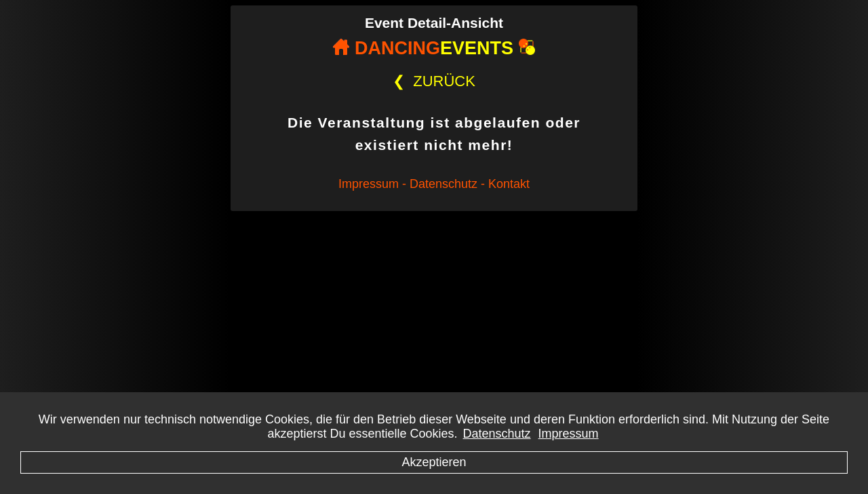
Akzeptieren (434, 462)
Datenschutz (497, 434)
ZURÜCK (434, 81)
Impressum (569, 434)
